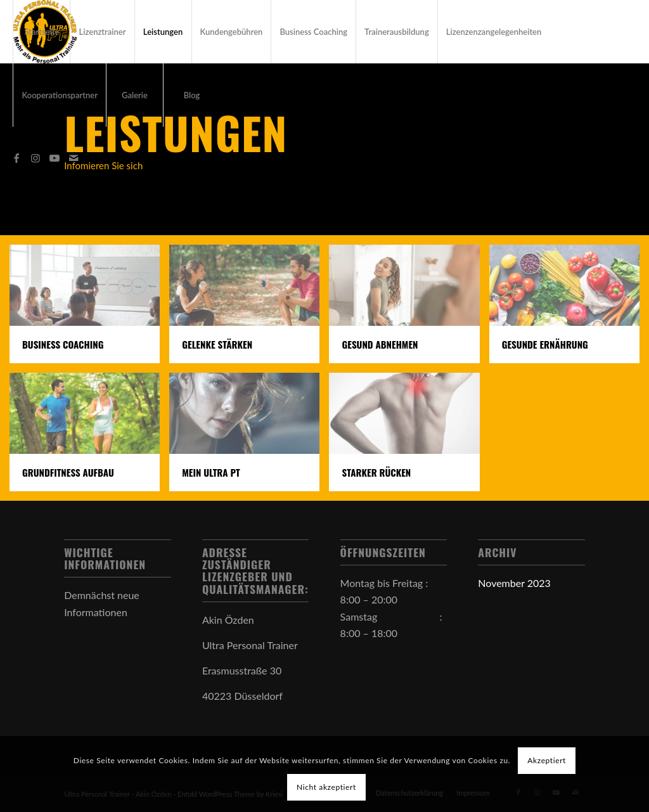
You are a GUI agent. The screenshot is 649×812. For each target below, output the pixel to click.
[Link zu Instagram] (35, 158)
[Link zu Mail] (74, 158)
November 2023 (514, 583)
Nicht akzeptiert (326, 787)
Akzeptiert (547, 760)
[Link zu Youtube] (55, 158)
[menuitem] (41, 32)
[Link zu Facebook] (16, 158)
